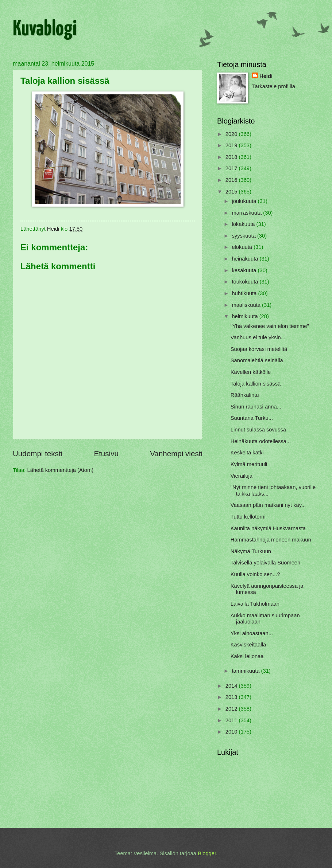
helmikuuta (245, 316)
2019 (232, 145)
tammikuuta (246, 671)
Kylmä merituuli (249, 464)
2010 (232, 732)
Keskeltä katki (247, 453)
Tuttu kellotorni (248, 517)
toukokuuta (246, 282)
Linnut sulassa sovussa (258, 430)
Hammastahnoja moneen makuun (271, 540)
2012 (232, 709)
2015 (232, 192)
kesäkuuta (245, 270)
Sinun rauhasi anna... (256, 407)
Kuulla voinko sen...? (255, 574)
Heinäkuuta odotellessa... (261, 441)
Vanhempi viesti (176, 453)
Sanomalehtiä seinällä (257, 360)
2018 (232, 157)
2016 (232, 180)
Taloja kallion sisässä (256, 384)
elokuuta (243, 247)
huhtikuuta (245, 293)
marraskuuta (247, 213)
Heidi (266, 76)
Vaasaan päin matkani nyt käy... (268, 505)
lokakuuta (244, 224)
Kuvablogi (45, 30)
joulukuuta (245, 201)
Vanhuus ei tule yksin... (258, 337)
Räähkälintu (245, 395)
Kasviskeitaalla (248, 645)
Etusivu (106, 453)
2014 (232, 686)
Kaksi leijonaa (247, 656)
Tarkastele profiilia (274, 86)
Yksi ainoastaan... (252, 633)
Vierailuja (242, 476)
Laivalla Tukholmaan (255, 604)
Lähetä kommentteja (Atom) (61, 470)
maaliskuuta (247, 305)
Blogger (207, 853)
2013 (232, 697)
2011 (232, 720)
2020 (232, 134)
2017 (232, 168)
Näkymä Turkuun (251, 551)
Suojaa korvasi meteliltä (259, 349)
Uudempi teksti (38, 453)
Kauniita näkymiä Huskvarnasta (268, 528)
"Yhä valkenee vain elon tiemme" (270, 326)
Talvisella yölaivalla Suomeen (265, 563)
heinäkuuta (246, 259)
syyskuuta (244, 236)
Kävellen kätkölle (251, 372)
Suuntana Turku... (252, 418)
